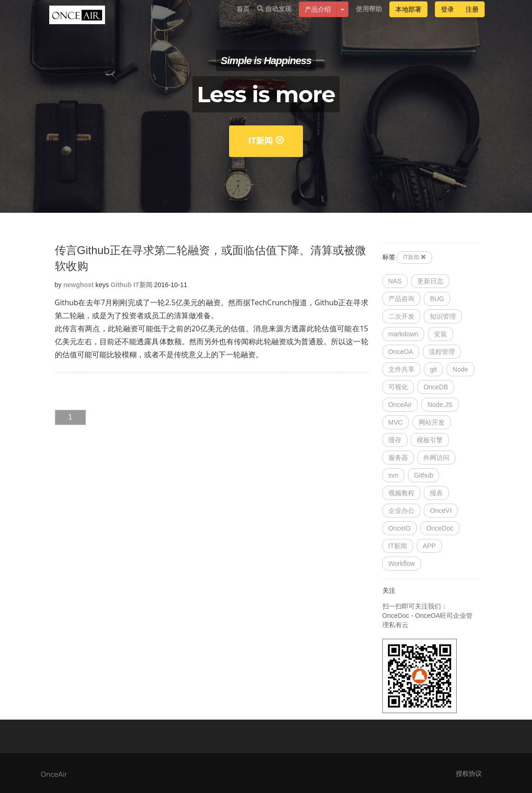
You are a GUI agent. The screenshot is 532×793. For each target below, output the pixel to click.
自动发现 (274, 19)
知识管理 (443, 316)
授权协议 (469, 773)
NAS (395, 281)
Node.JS (440, 405)
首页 (243, 19)
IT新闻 (266, 141)
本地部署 (408, 20)
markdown (404, 334)
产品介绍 (318, 20)
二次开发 (401, 316)
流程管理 (442, 352)
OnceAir (400, 405)
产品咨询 (401, 299)
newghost (78, 285)
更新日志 (430, 281)
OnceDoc (440, 528)
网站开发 (432, 422)
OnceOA (401, 352)
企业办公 (401, 511)
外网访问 (436, 458)
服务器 (398, 458)
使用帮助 (369, 19)
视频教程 (401, 493)
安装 (440, 334)
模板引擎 (430, 440)
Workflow (402, 564)
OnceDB (436, 387)
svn (394, 475)
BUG (437, 299)
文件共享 (401, 369)
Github (121, 285)
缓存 (395, 440)
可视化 (398, 387)
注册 (472, 20)
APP (429, 546)
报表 (436, 493)
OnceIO (400, 528)
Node (460, 369)
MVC (396, 422)
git (433, 369)
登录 (447, 20)
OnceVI (441, 511)
